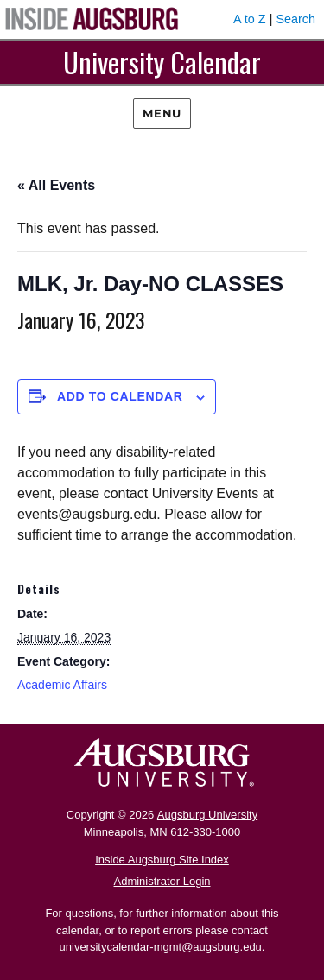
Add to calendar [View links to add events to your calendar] (120, 396)
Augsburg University (207, 815)
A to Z (250, 19)
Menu (162, 113)
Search (295, 19)
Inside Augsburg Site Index (162, 860)
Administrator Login (162, 881)
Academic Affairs (62, 685)
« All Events (56, 185)
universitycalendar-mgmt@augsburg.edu (161, 947)
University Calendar (162, 62)
